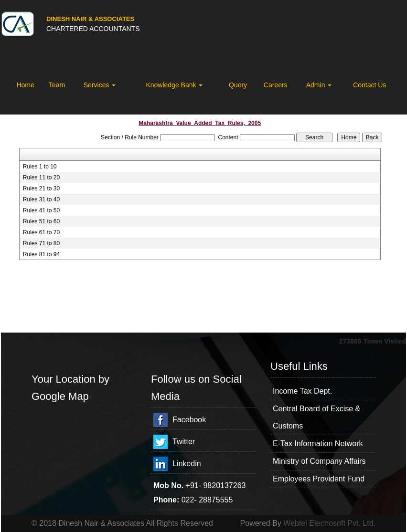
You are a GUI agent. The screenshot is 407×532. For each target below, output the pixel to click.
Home (25, 85)
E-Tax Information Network (318, 443)
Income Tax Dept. (302, 391)
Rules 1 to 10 (40, 167)
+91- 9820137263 (216, 485)
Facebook (189, 420)
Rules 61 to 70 (41, 232)
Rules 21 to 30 (41, 188)
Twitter (184, 442)
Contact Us (370, 85)
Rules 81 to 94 (41, 254)
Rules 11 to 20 (41, 177)
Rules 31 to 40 (41, 199)
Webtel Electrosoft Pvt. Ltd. (329, 523)
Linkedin (187, 464)
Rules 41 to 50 (41, 210)
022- (190, 500)
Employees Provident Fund (319, 479)
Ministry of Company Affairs (319, 461)
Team (57, 85)
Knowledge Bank (174, 85)
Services (100, 85)
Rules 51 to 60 (41, 221)
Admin (319, 85)
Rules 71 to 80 (41, 243)
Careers (276, 85)
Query (238, 85)
